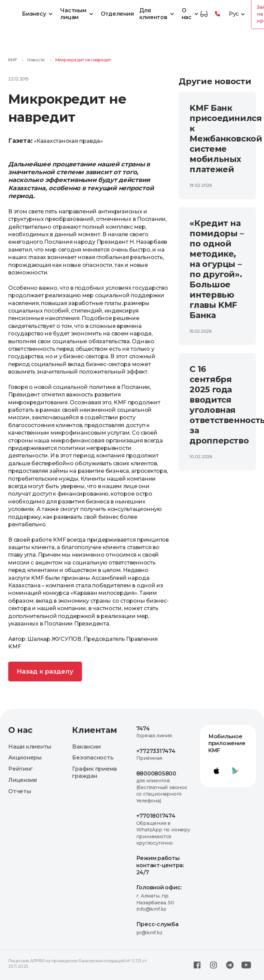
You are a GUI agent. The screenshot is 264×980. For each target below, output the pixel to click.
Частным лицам (78, 14)
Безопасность (93, 758)
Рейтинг (20, 769)
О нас (191, 14)
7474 (143, 729)
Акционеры (25, 758)
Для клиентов (158, 14)
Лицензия (23, 780)
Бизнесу (38, 14)
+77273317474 (156, 751)
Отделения (117, 14)
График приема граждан (94, 772)
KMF (12, 60)
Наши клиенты (30, 747)
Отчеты (20, 791)
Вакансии (86, 747)
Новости (36, 60)
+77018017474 (156, 816)
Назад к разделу (45, 672)
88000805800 (156, 774)
